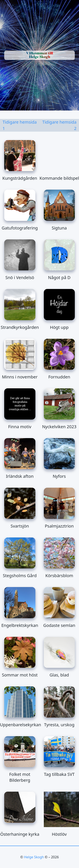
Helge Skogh (34, 857)
